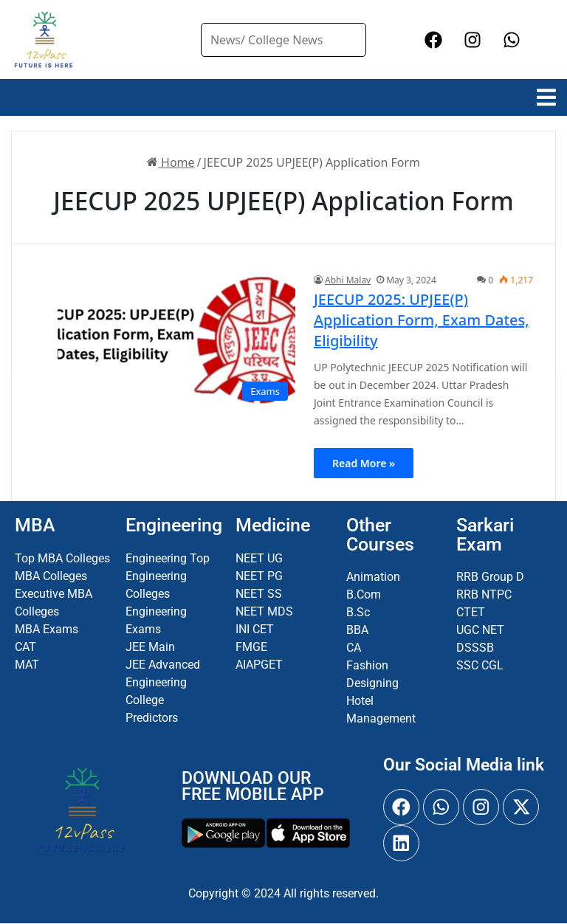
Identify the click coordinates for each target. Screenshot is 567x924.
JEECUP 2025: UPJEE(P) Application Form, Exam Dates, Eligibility (422, 320)
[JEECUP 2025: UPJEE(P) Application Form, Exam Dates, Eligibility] (176, 341)
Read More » (364, 463)
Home (171, 162)
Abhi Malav (348, 280)
